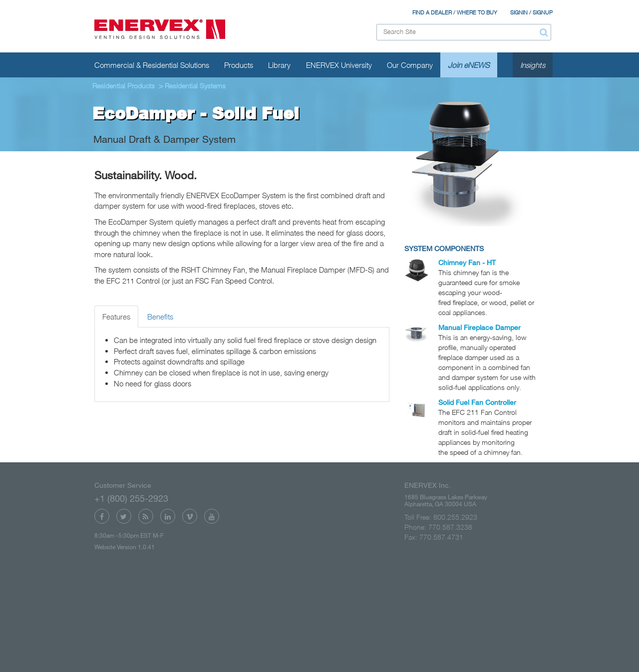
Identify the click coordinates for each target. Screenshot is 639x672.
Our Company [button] (410, 65)
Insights (533, 65)
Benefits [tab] (160, 317)
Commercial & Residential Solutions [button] (152, 65)
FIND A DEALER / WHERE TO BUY (455, 12)
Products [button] (239, 65)
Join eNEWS (469, 65)
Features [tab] (116, 317)
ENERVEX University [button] (339, 65)
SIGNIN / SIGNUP (531, 12)
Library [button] (279, 65)
